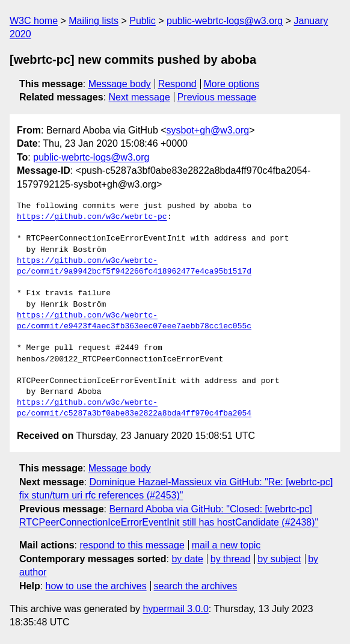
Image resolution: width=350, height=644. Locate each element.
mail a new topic (226, 545)
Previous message (217, 97)
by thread (231, 559)
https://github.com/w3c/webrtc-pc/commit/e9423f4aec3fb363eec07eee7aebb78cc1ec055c (134, 321)
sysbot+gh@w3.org (208, 130)
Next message (140, 97)
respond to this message (132, 545)
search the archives (196, 586)
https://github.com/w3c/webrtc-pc (92, 217)
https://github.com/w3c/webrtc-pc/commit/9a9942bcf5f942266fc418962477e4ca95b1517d (134, 266)
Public (143, 21)
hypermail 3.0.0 (175, 609)
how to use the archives (96, 586)
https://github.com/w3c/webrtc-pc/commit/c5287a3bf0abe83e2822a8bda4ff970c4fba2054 (134, 408)
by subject (279, 559)
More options (232, 84)
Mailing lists (94, 21)
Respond (177, 84)
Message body (120, 84)
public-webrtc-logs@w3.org (225, 21)
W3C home (34, 21)
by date (187, 559)
